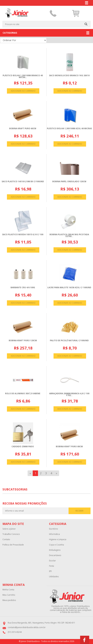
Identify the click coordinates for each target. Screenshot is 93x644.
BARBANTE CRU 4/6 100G (23, 287)
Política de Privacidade (13, 545)
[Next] (56, 473)
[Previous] (30, 473)
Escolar (52, 561)
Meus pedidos (9, 600)
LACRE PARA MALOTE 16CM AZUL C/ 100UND (69, 287)
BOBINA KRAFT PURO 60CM (23, 128)
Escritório (54, 529)
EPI (50, 571)
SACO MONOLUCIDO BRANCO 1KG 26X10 (69, 75)
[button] (76, 13)
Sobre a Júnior (9, 529)
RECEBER (79, 511)
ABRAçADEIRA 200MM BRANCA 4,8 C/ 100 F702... (69, 394)
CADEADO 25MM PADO (23, 446)
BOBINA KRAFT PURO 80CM (69, 446)
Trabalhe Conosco (11, 534)
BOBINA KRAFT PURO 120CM (23, 340)
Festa (52, 566)
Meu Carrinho (9, 595)
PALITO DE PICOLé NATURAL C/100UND (69, 340)
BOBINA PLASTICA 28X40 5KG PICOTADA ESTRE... (69, 235)
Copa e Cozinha (56, 545)
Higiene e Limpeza (58, 539)
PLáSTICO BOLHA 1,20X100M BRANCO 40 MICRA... (23, 76)
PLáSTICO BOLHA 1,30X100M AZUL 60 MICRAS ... (69, 129)
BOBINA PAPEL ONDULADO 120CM (69, 181)
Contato (6, 539)
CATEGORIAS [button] (46, 33)
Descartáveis (55, 555)
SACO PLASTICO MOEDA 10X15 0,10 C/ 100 (23, 234)
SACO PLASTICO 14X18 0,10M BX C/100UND (23, 181)
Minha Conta (8, 590)
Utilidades (54, 577)
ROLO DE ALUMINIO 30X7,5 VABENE (23, 393)
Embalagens (55, 550)
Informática (54, 534)
